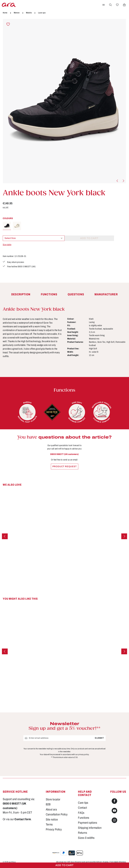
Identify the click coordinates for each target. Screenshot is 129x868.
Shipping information (90, 828)
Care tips (83, 803)
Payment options (88, 823)
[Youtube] (114, 811)
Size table (7, 245)
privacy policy (84, 754)
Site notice (52, 820)
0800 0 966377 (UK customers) (64, 454)
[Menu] (104, 5)
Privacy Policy (54, 829)
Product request (65, 466)
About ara (51, 809)
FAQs (81, 813)
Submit (99, 738)
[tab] (21, 295)
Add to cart (64, 865)
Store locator (53, 799)
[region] (64, 101)
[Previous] (117, 181)
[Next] (123, 181)
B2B (48, 804)
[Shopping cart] (124, 5)
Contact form (23, 819)
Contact (82, 808)
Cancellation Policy (57, 814)
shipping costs (80, 862)
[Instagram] (114, 820)
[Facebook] (114, 801)
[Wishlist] (117, 5)
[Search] (110, 5)
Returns (83, 833)
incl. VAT (6, 207)
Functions (84, 818)
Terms (49, 824)
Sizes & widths (86, 838)
